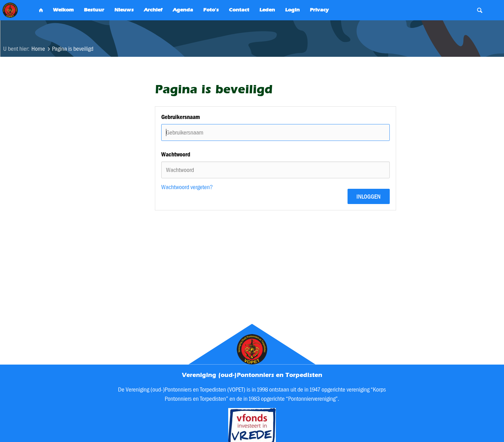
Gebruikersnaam (181, 117)
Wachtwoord (176, 154)
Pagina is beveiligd (73, 49)
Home (38, 49)
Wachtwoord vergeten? (187, 187)
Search (480, 10)
